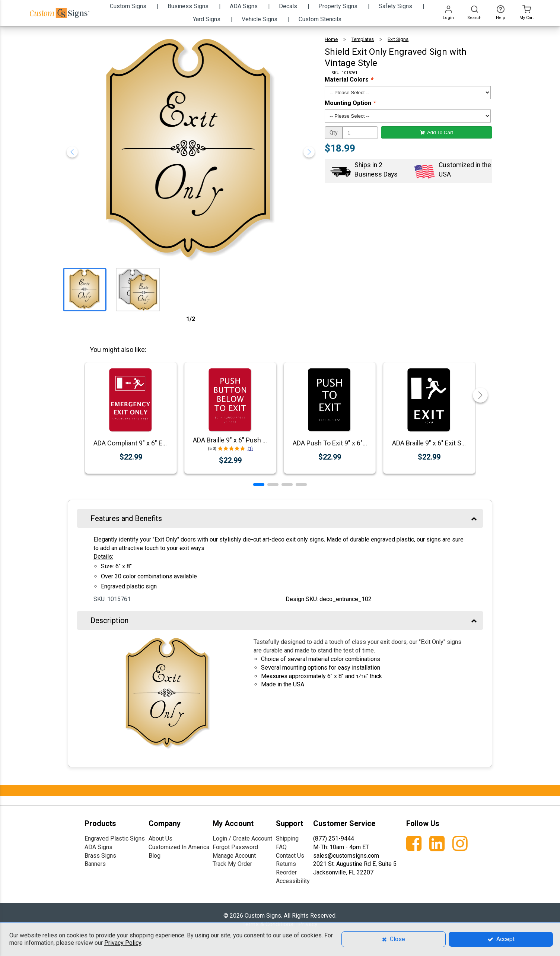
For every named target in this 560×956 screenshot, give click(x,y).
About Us (160, 839)
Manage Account (234, 856)
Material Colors (349, 80)
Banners (95, 864)
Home (331, 39)
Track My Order (232, 864)
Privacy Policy (123, 943)
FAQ (281, 847)
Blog (155, 856)
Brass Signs (100, 856)
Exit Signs (398, 39)
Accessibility (293, 881)
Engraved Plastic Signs (115, 839)
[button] (259, 485)
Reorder (286, 872)
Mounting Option (350, 103)
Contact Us (290, 856)
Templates (363, 39)
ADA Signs (98, 847)
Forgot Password (235, 847)
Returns (286, 864)
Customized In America (179, 847)
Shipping (287, 839)
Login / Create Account (242, 839)
